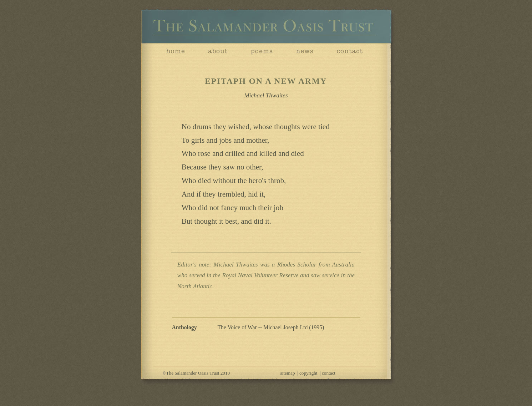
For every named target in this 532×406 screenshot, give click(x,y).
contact (329, 373)
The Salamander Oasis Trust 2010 (198, 373)
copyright (308, 373)
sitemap (288, 373)
